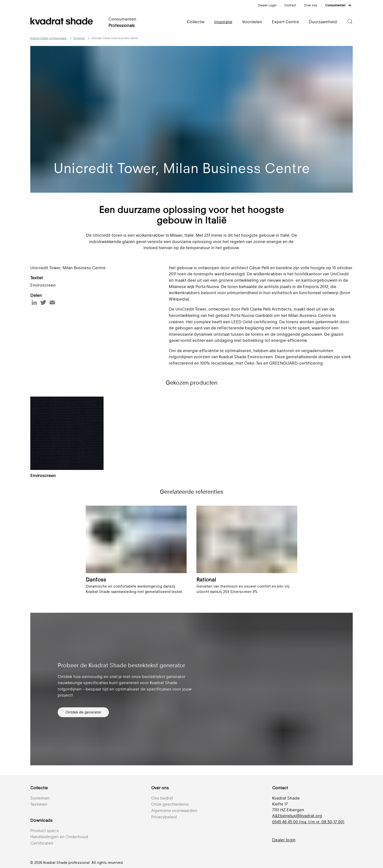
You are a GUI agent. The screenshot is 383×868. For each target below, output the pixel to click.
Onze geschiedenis (170, 804)
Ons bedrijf (162, 798)
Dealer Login (267, 5)
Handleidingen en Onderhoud (59, 837)
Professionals (122, 25)
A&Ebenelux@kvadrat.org (297, 816)
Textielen (39, 804)
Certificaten (42, 843)
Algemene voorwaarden (174, 811)
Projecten (79, 38)
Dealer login (284, 840)
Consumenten (335, 5)
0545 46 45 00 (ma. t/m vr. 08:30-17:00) (308, 822)
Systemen (40, 798)
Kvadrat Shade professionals (49, 38)
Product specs (45, 831)
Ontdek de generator (83, 712)
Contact (290, 5)
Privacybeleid (164, 817)
